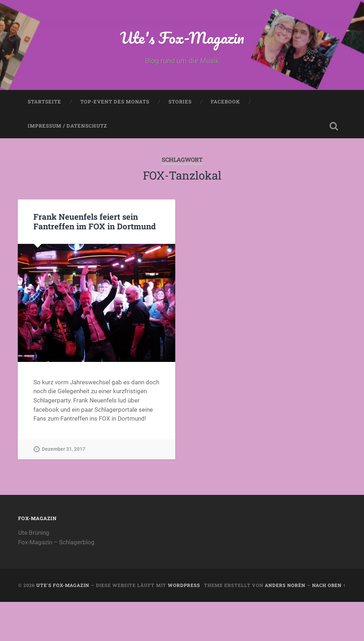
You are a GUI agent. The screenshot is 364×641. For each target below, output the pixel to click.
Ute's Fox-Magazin (182, 38)
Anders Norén (285, 585)
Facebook (225, 102)
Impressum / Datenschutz (67, 126)
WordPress (184, 585)
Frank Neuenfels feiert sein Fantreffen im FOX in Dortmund (95, 221)
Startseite (44, 102)
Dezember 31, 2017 (64, 449)
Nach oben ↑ (329, 585)
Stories (180, 102)
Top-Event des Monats (115, 102)
